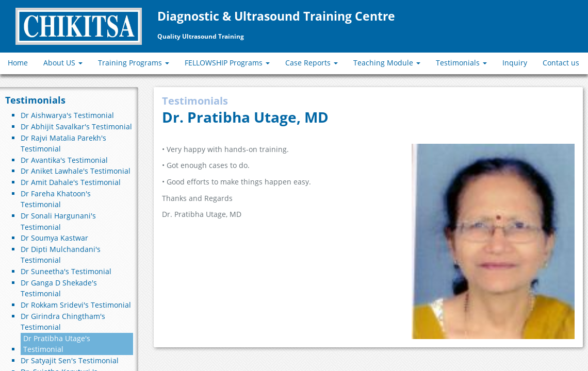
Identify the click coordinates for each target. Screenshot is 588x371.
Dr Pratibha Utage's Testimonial (57, 344)
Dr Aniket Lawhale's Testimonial (76, 171)
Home (18, 63)
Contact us (561, 63)
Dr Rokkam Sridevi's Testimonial (76, 305)
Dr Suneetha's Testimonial (66, 271)
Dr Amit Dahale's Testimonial (71, 182)
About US (63, 63)
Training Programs (134, 63)
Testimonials (461, 63)
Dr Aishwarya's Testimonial (67, 115)
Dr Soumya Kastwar (54, 238)
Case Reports (312, 63)
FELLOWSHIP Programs (227, 63)
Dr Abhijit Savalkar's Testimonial (76, 127)
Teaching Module (387, 63)
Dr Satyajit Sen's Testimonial (70, 360)
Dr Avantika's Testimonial (64, 160)
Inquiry (515, 63)
